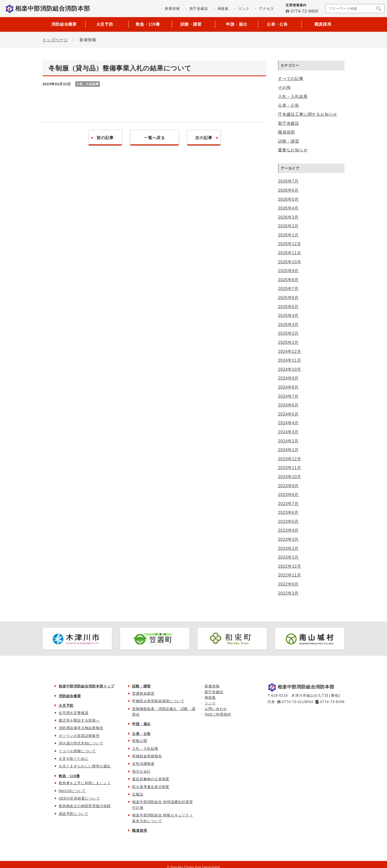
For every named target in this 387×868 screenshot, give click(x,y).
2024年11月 (290, 360)
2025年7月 (288, 289)
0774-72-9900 (304, 11)
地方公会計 (141, 771)
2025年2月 (288, 333)
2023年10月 (290, 477)
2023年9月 (288, 486)
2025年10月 (290, 262)
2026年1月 (288, 235)
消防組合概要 (64, 24)
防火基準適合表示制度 (151, 787)
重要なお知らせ (293, 150)
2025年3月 (288, 325)
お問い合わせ (216, 709)
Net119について (72, 791)
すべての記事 (291, 79)
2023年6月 (288, 512)
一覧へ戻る (154, 138)
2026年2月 (288, 226)
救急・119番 (69, 776)
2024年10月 (290, 369)
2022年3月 (288, 593)
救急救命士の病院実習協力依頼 (85, 806)
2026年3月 (288, 217)
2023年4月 (288, 530)
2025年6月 (288, 298)
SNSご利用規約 (218, 714)
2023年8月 (288, 495)
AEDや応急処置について (79, 798)
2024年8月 (288, 387)
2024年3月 (288, 432)
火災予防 (66, 706)
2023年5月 (288, 522)
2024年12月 (290, 352)
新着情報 (212, 686)
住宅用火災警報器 (73, 713)
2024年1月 (288, 450)
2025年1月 (288, 342)
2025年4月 (288, 316)
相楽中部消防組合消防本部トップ (87, 686)
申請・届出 (237, 24)
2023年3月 (288, 539)
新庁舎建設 (289, 123)
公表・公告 (289, 105)
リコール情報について (77, 751)
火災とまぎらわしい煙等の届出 (85, 766)
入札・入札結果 (293, 96)
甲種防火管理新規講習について (158, 701)
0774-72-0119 (294, 702)
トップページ (55, 40)
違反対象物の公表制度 (151, 779)
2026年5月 (288, 199)
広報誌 (138, 794)
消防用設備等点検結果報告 (81, 728)
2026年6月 (288, 190)
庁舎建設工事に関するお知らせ (308, 114)
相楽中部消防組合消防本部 (53, 8)
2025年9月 (288, 271)
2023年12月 (290, 459)
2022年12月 (290, 566)
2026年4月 (288, 208)
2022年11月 (290, 575)
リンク (210, 703)
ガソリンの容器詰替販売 (79, 736)
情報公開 (140, 741)
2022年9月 (288, 584)
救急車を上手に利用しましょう (85, 783)
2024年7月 (288, 396)
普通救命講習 (143, 693)
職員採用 (323, 24)
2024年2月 (288, 441)
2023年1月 (288, 557)
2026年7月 (288, 181)
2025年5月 (288, 307)
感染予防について (73, 814)
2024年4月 (288, 423)
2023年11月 (290, 468)
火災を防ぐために (73, 759)
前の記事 (105, 138)
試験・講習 (289, 141)
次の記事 (204, 138)
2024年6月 (288, 405)
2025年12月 (290, 244)
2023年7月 (288, 504)
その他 (284, 87)
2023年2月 (288, 548)
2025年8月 (288, 280)
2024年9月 (288, 378)
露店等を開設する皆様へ (79, 720)
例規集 (210, 697)
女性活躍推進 (143, 764)
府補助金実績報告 (147, 756)
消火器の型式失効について (81, 743)
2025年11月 (290, 253)
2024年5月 (288, 414)
